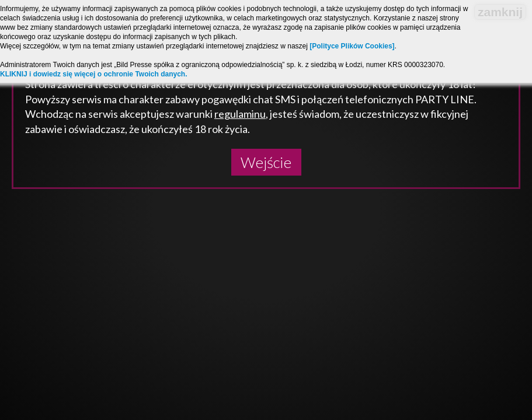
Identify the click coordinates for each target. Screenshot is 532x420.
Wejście (266, 162)
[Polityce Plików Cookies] (352, 46)
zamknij (500, 12)
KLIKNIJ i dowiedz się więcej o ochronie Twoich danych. (94, 74)
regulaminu (240, 114)
